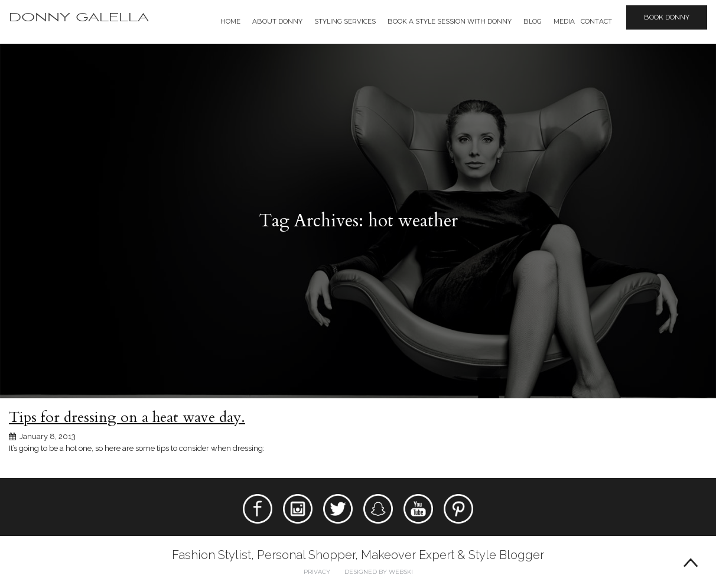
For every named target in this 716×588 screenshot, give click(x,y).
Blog (533, 21)
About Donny (277, 21)
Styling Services (345, 21)
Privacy (317, 572)
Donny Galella (79, 17)
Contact (596, 21)
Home (230, 21)
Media (564, 21)
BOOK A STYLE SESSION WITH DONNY (450, 21)
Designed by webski (379, 572)
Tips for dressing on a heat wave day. (127, 417)
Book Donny (667, 17)
